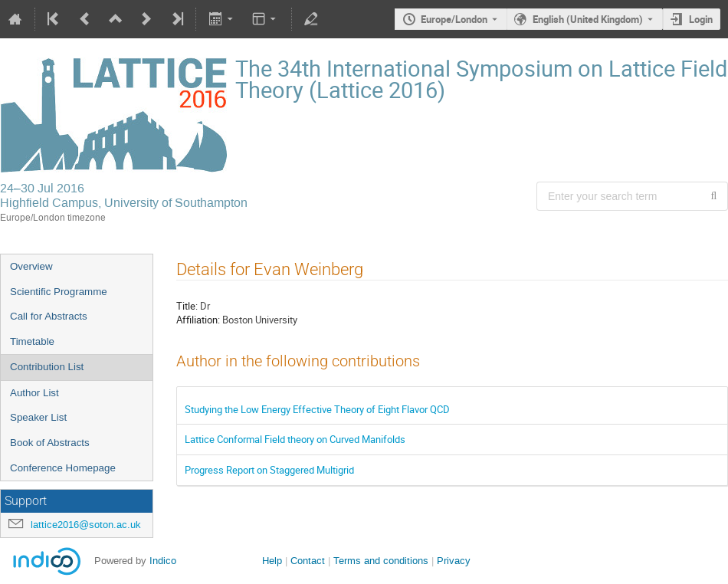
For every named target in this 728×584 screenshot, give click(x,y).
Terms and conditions (381, 561)
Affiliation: (198, 320)
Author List (34, 393)
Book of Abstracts (50, 443)
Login (701, 19)
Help (272, 561)
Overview (31, 266)
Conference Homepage (63, 468)
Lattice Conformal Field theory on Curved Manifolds (295, 439)
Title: (187, 306)
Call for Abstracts (49, 316)
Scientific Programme (59, 292)
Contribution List (47, 367)
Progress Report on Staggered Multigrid (269, 470)
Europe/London (454, 19)
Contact (308, 561)
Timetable (32, 341)
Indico (163, 561)
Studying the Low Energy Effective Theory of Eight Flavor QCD (317, 409)
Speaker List (38, 417)
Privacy (454, 561)
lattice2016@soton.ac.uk (86, 525)
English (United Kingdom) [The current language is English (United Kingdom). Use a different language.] (588, 19)
